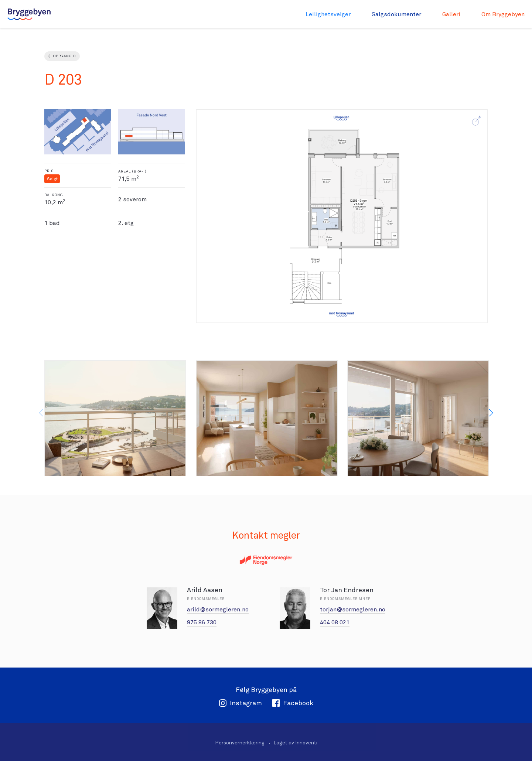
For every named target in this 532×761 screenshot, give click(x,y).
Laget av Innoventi (295, 743)
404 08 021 (335, 622)
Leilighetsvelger (328, 14)
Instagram (240, 703)
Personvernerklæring (240, 743)
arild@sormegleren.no (218, 609)
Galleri (451, 14)
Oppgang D (64, 56)
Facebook (293, 703)
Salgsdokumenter (396, 14)
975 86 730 (202, 622)
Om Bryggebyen (503, 14)
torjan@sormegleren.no (353, 609)
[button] (491, 413)
